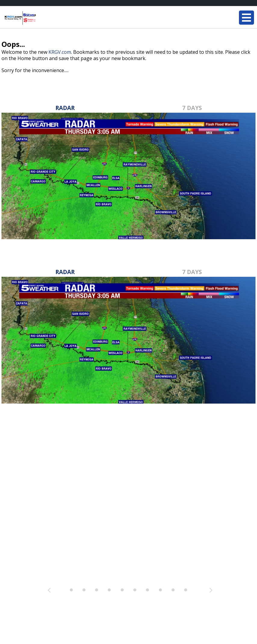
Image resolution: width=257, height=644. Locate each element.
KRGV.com (60, 52)
